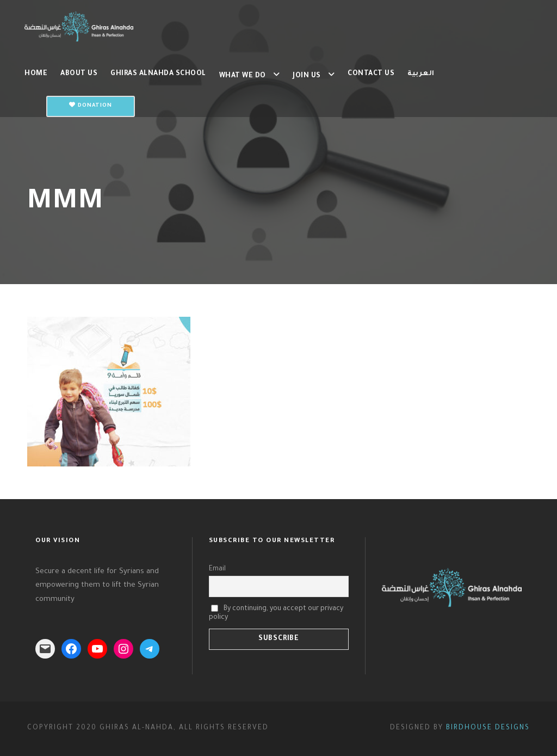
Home (36, 74)
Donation (91, 105)
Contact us (371, 74)
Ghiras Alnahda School (158, 74)
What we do (243, 76)
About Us (79, 74)
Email (217, 569)
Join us (307, 76)
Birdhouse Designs (488, 728)
